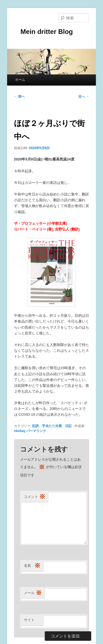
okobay (20, 431)
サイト (29, 620)
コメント (35, 497)
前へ (19, 96)
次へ (84, 96)
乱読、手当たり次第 (47, 426)
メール (33, 593)
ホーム (20, 80)
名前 (32, 566)
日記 (68, 426)
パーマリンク (36, 431)
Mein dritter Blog (44, 32)
